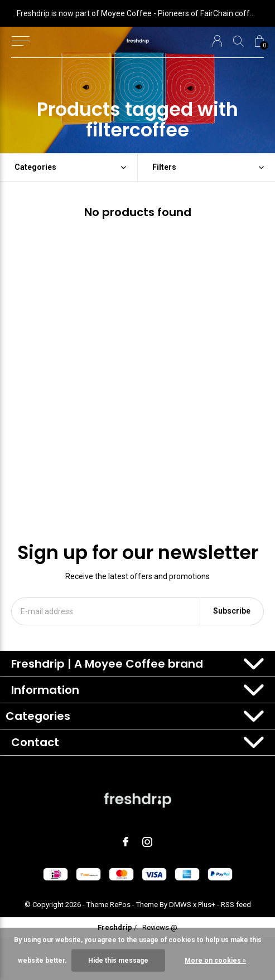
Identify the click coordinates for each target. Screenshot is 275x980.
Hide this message (118, 961)
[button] (20, 41)
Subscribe (232, 611)
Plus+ (207, 905)
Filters (164, 167)
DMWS (180, 905)
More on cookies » (215, 961)
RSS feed (236, 905)
